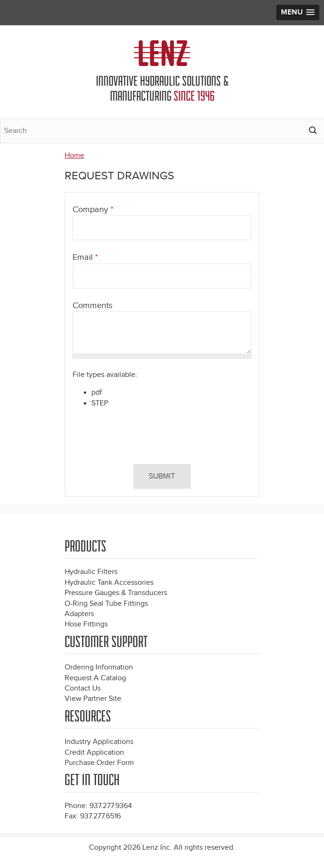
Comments (92, 305)
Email (85, 257)
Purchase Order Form (99, 763)
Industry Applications (99, 742)
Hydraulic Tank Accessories (109, 583)
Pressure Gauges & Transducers (116, 593)
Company (93, 210)
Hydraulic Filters (91, 572)
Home (74, 156)
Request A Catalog (95, 678)
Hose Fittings (86, 624)
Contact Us (83, 688)
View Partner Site (93, 699)
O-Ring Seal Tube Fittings (106, 604)
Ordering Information (99, 667)
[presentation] (136, 438)
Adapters (79, 614)
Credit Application (94, 753)
